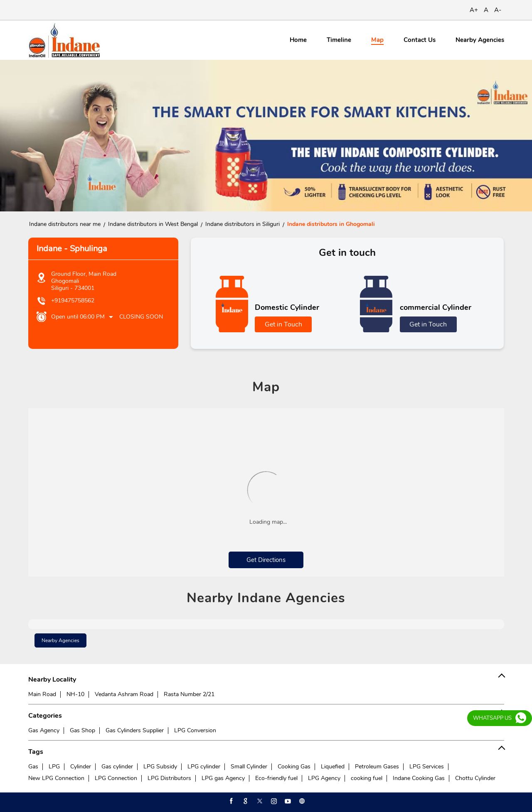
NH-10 (75, 694)
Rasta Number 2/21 (189, 694)
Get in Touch (283, 324)
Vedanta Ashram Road (124, 694)
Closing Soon (141, 317)
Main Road (42, 694)
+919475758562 (73, 301)
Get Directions (266, 560)
